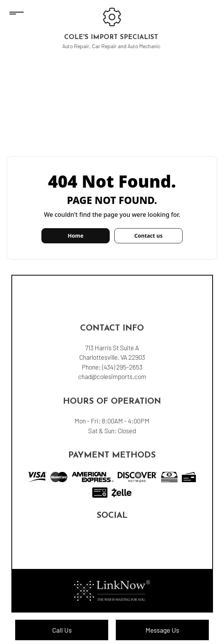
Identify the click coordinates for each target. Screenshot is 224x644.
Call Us (62, 630)
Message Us (162, 630)
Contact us (148, 236)
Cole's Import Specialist (111, 37)
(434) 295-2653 (122, 367)
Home (75, 236)
